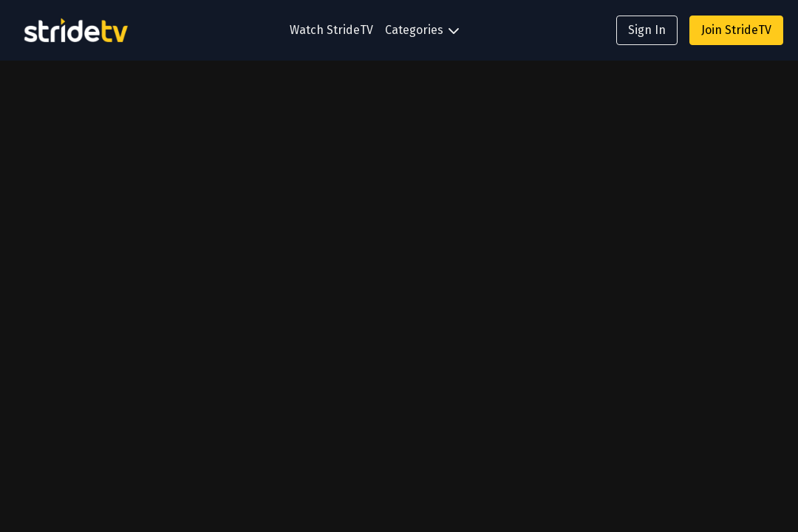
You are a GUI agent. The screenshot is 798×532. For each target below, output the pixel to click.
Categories (422, 30)
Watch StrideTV (331, 30)
